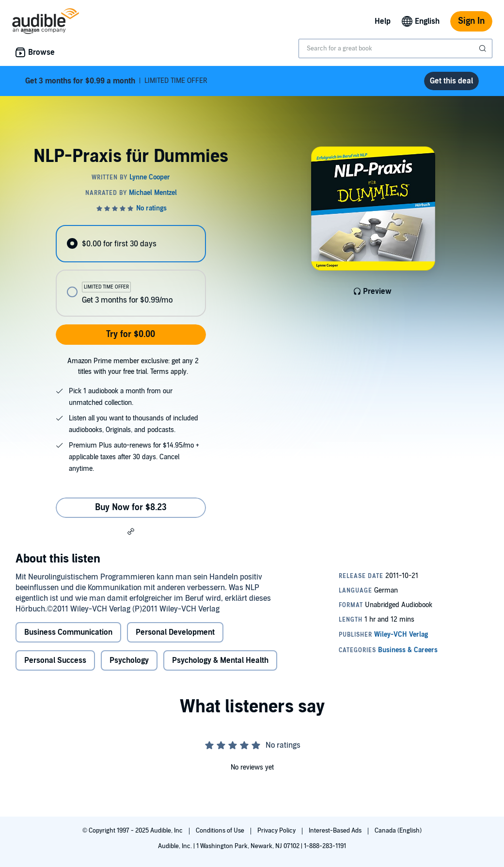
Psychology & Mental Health (220, 660)
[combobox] (395, 48)
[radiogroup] (131, 271)
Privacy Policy (277, 831)
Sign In (471, 21)
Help (383, 21)
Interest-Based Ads (336, 831)
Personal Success (55, 660)
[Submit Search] (484, 48)
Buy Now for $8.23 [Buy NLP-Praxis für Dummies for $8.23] (131, 507)
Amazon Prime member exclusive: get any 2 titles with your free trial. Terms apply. (133, 366)
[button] (131, 531)
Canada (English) (398, 831)
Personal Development (175, 632)
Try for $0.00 (131, 334)
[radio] (131, 244)
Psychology (129, 660)
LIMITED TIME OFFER (116, 81)
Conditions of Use (221, 831)
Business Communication (68, 632)
